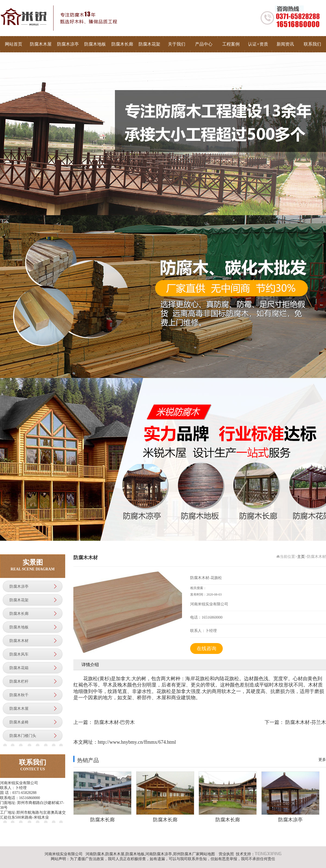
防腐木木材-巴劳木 (115, 722)
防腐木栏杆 (19, 681)
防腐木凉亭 (68, 44)
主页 (301, 557)
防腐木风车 (19, 654)
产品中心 (204, 44)
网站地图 (207, 854)
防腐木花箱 (19, 668)
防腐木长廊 (122, 44)
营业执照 (226, 854)
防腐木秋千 (19, 695)
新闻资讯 (285, 44)
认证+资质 (258, 44)
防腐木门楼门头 (23, 736)
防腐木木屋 (41, 44)
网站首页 (14, 44)
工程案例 (231, 44)
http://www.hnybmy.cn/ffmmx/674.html (137, 742)
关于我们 (177, 44)
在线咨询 (206, 648)
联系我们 (312, 44)
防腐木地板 (95, 44)
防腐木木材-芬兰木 (306, 722)
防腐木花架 (149, 44)
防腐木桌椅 (19, 722)
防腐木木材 (19, 641)
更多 (322, 760)
